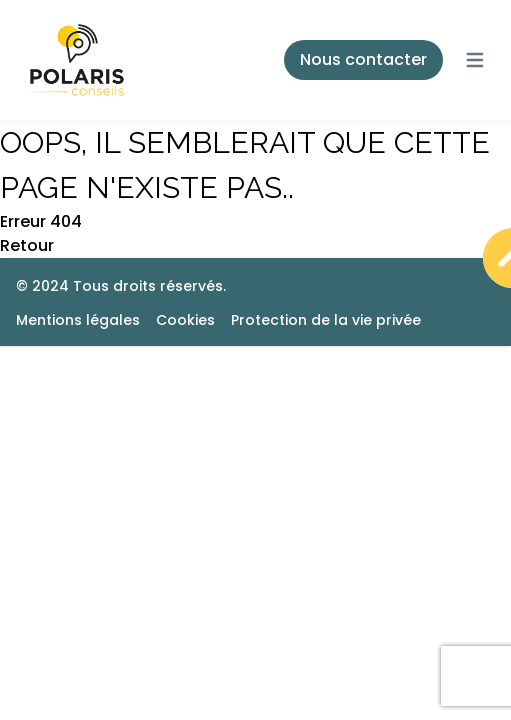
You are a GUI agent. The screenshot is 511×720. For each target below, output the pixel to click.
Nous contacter (363, 59)
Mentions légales (78, 320)
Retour (27, 245)
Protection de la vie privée (326, 320)
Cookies (185, 320)
